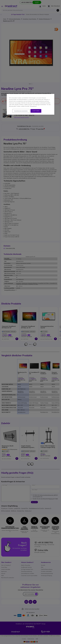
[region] (30, 104)
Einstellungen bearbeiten (21, 111)
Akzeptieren (36, 111)
